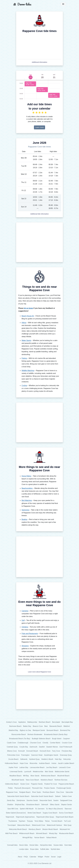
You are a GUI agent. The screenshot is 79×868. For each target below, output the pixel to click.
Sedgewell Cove (66, 800)
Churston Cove (35, 743)
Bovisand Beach (53, 730)
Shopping (25, 646)
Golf (23, 620)
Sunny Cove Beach (66, 813)
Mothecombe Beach (48, 776)
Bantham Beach (45, 722)
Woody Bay (53, 833)
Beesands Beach (56, 726)
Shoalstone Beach (33, 805)
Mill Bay (26, 776)
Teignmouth (10, 817)
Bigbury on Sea (25, 730)
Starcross (68, 809)
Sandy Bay (11, 800)
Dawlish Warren (52, 747)
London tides (24, 849)
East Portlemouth (66, 747)
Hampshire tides (46, 845)
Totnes (47, 821)
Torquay (30, 821)
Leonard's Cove (65, 767)
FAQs (26, 857)
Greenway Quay (66, 755)
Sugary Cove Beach (50, 813)
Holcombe (67, 759)
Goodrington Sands (51, 755)
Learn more (39, 127)
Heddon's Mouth (47, 759)
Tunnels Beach (57, 821)
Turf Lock (67, 821)
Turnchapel (12, 825)
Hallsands (24, 759)
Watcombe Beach (24, 825)
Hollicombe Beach (11, 763)
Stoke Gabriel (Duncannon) (16, 813)
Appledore (22, 722)
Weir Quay (68, 825)
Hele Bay (58, 759)
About (20, 857)
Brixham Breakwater (35, 734)
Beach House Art (28, 316)
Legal (59, 857)
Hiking (24, 323)
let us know (28, 308)
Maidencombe (38, 772)
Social (53, 857)
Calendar (33, 857)
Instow (54, 763)
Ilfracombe (33, 763)
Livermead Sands (16, 772)
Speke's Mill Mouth (27, 809)
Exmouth (22, 751)
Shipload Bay (20, 805)
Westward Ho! (65, 829)
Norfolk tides (55, 849)
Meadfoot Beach (15, 776)
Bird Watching (27, 500)
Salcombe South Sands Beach (42, 796)
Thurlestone (13, 821)
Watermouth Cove (38, 825)
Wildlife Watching (28, 371)
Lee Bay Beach (52, 767)
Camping (25, 611)
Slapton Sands (66, 805)
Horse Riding (26, 476)
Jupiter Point (13, 767)
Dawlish (42, 747)
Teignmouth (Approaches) (25, 817)
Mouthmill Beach (63, 776)
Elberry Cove (12, 751)
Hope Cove (24, 763)
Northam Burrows (61, 780)
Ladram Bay (24, 767)
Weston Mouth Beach (50, 829)
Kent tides (68, 845)
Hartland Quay (34, 759)
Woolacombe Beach (66, 833)
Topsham (22, 821)
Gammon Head (37, 755)
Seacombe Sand (46, 800)
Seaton (56, 800)
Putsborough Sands (64, 788)
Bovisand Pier (65, 730)
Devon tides (24, 845)
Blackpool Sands (39, 730)
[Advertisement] (39, 242)
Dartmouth (33, 747)
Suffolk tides (45, 849)
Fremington (25, 755)
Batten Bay (27, 726)
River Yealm (37, 792)
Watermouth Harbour (54, 825)
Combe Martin (55, 743)
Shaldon (10, 805)
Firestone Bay (67, 751)
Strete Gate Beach (34, 813)
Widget (40, 857)
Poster (47, 857)
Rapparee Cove (12, 792)
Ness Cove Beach (33, 780)
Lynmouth (28, 772)
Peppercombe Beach (66, 784)
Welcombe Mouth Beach (18, 829)
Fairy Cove (56, 751)
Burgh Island (57, 739)
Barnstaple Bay (67, 722)
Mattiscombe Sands (62, 772)
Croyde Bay (24, 747)
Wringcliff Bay (27, 838)
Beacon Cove (38, 726)
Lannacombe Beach (37, 767)
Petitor (10, 788)
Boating (24, 519)
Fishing (24, 358)
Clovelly (45, 743)
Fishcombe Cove (13, 755)
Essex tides (34, 849)
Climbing (25, 627)
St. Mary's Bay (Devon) (55, 809)
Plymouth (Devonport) (22, 788)
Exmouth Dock (45, 751)
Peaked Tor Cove (51, 784)
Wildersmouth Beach (27, 833)
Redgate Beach (25, 792)
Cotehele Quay (12, 747)
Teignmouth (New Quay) (45, 817)
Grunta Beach (13, 759)
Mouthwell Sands (18, 780)
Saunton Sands (32, 800)
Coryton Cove (67, 743)
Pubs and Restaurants (30, 634)
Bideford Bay (13, 730)
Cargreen (66, 739)
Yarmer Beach (39, 838)
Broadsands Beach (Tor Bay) (20, 739)
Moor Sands (35, 776)
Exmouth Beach (32, 751)
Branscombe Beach (19, 734)
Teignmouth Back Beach (65, 817)
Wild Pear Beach (11, 833)
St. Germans (40, 809)
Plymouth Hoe (37, 788)
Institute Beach (44, 763)
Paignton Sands (37, 784)
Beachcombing (27, 488)
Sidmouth (45, 805)
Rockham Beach (49, 792)
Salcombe (69, 792)
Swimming (25, 510)
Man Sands (49, 772)
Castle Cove (11, 743)
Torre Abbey (39, 821)
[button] (39, 62)
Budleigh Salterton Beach (41, 739)
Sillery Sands (55, 805)
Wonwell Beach (42, 833)
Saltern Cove (67, 796)
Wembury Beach (35, 829)
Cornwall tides (12, 845)
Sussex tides (58, 845)
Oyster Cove (25, 784)
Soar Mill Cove (13, 809)
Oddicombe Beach (12, 784)
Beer (46, 726)
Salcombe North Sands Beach (18, 796)
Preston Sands (49, 788)
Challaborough (23, 743)
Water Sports (26, 340)
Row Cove (60, 792)
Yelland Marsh (51, 838)
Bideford (67, 726)
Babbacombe (32, 722)
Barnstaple (56, 722)
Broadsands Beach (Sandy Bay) (56, 734)
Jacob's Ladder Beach (66, 763)
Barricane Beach (15, 726)
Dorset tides (34, 845)
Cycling (24, 385)
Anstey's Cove (11, 722)
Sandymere (21, 800)
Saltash (58, 796)
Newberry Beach (47, 780)
